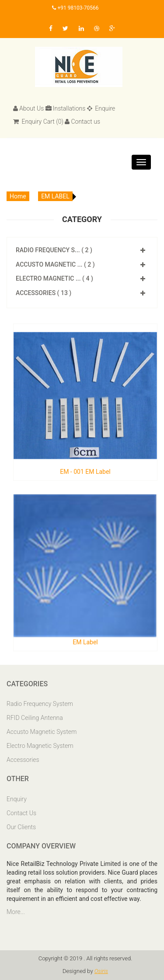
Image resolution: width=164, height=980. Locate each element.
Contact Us (21, 813)
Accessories (23, 760)
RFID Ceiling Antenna (35, 718)
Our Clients (21, 827)
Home (18, 196)
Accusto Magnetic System (42, 732)
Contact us (82, 122)
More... (16, 912)
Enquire (101, 108)
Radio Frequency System (40, 704)
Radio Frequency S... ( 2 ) (54, 250)
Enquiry (17, 799)
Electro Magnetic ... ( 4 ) (54, 278)
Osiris (101, 971)
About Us (28, 108)
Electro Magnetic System (40, 746)
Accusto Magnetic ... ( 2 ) (55, 264)
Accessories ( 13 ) (44, 293)
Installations (66, 108)
